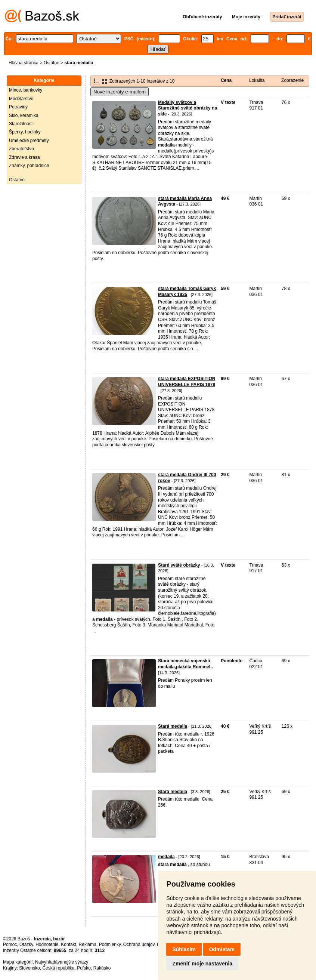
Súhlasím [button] (184, 949)
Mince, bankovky (26, 90)
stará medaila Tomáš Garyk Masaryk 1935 (187, 292)
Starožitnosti (21, 124)
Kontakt (69, 944)
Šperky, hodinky (25, 132)
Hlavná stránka (24, 63)
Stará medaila (173, 726)
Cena (226, 80)
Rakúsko (102, 968)
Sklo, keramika (24, 115)
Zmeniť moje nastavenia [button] (202, 964)
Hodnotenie (47, 944)
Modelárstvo (21, 99)
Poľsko (84, 968)
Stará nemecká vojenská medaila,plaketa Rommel (184, 664)
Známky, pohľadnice (29, 166)
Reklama (88, 944)
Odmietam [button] (222, 949)
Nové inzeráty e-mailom (120, 92)
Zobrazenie (292, 80)
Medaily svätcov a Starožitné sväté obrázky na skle (188, 108)
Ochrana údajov (139, 944)
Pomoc (10, 944)
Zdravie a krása (24, 157)
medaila (166, 857)
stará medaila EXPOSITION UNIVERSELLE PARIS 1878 (187, 382)
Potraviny (18, 107)
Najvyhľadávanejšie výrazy (62, 962)
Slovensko (29, 968)
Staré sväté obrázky (179, 565)
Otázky (26, 944)
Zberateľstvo (21, 149)
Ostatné (52, 63)
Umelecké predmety (29, 141)
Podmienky (110, 944)
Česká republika (58, 968)
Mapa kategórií (18, 962)
